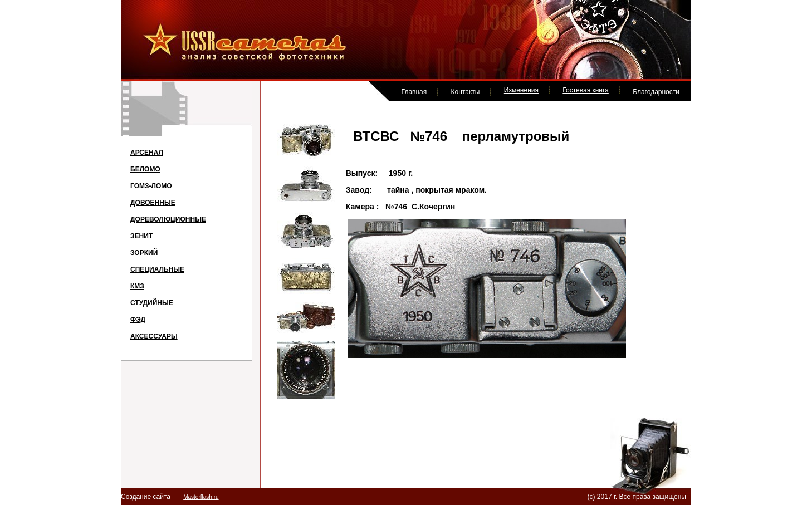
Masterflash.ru (201, 497)
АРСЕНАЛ (147, 153)
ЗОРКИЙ (144, 253)
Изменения (521, 90)
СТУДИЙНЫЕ (152, 303)
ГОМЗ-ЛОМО (151, 186)
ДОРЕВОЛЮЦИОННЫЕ (168, 219)
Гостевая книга (586, 90)
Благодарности (656, 92)
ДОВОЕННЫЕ (153, 203)
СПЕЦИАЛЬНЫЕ (157, 269)
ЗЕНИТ (141, 236)
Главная (414, 92)
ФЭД (138, 320)
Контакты (466, 92)
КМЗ (137, 286)
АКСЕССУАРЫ (154, 336)
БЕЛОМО (145, 169)
